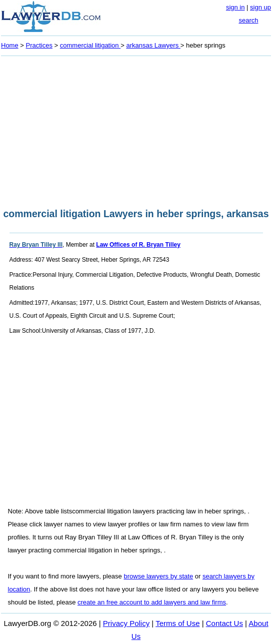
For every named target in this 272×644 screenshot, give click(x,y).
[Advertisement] (136, 129)
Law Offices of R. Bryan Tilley (138, 245)
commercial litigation (90, 45)
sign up (260, 7)
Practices (39, 45)
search (248, 20)
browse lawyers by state (158, 576)
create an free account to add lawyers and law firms (152, 602)
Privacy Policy (126, 623)
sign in (235, 7)
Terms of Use (177, 623)
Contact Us (224, 623)
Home (10, 45)
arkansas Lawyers (153, 45)
